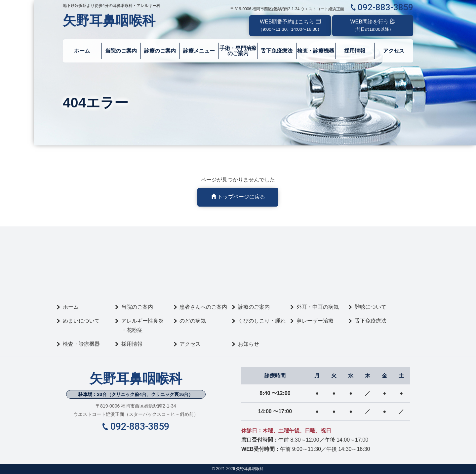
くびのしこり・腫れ (262, 321)
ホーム (82, 51)
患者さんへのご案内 (203, 307)
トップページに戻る (238, 197)
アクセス (394, 51)
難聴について (371, 307)
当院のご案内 (121, 51)
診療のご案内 (160, 51)
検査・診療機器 (316, 51)
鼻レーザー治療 (315, 321)
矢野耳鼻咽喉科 (109, 20)
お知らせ (249, 344)
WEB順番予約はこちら (290, 25)
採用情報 (355, 51)
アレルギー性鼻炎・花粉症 (142, 325)
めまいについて (81, 321)
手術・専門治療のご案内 (238, 51)
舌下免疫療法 (277, 51)
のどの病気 (193, 321)
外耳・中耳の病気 (318, 307)
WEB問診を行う (373, 25)
